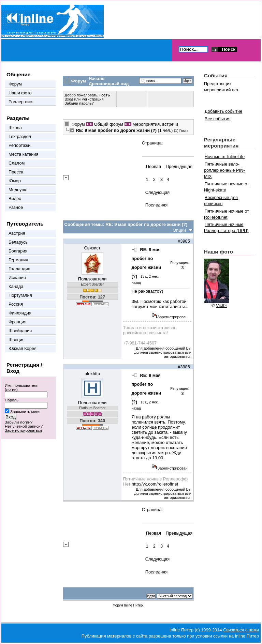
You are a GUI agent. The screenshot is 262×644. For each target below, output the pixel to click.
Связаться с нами (241, 630)
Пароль (12, 400)
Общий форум (109, 124)
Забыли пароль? (79, 103)
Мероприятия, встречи (155, 124)
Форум (78, 124)
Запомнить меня (25, 412)
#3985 (184, 241)
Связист (92, 248)
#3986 (184, 367)
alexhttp (92, 374)
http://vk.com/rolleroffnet (155, 484)
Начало (97, 79)
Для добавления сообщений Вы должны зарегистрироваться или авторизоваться (163, 352)
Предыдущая (179, 166)
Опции (179, 230)
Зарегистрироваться (23, 430)
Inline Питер (133, 605)
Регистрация (92, 99)
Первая (154, 166)
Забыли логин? (19, 422)
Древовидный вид (109, 84)
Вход (70, 99)
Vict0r (221, 305)
